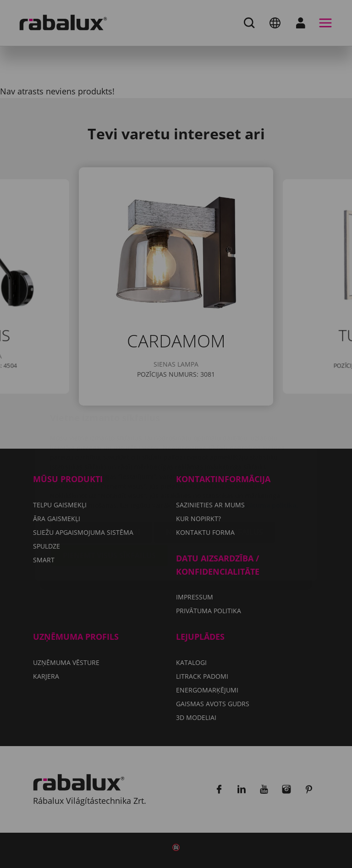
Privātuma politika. (267, 451)
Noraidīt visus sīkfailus (214, 478)
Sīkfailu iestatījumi (102, 478)
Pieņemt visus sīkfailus (109, 501)
